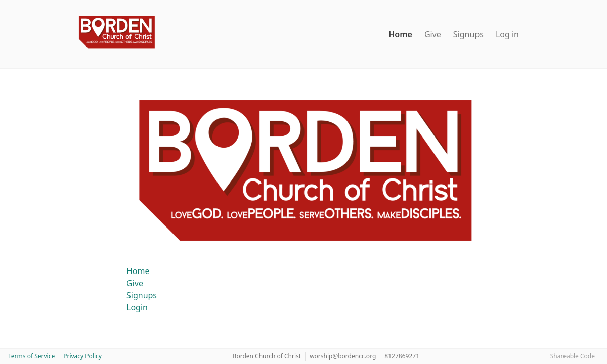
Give (433, 34)
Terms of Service (31, 356)
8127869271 (402, 356)
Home (400, 34)
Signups (468, 34)
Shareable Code (573, 356)
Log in (507, 34)
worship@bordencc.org (343, 356)
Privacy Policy (82, 356)
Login (137, 307)
